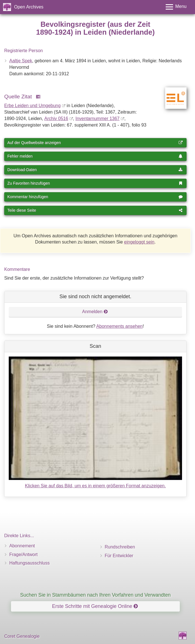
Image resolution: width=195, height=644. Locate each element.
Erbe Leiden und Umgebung (32, 106)
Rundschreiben (120, 547)
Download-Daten (95, 170)
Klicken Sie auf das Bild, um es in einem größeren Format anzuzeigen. (96, 486)
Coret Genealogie (22, 636)
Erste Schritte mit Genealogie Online (95, 606)
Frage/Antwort (23, 555)
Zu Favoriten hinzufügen (95, 183)
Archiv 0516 (56, 119)
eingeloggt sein (139, 242)
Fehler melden (95, 156)
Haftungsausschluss (29, 563)
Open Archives (29, 7)
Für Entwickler (119, 556)
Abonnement (22, 546)
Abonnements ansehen (120, 326)
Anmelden (95, 312)
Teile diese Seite (95, 210)
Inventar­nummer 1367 (98, 119)
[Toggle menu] (176, 7)
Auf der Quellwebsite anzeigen (95, 143)
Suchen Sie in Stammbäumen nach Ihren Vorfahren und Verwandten (95, 595)
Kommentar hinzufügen (95, 197)
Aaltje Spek (21, 61)
